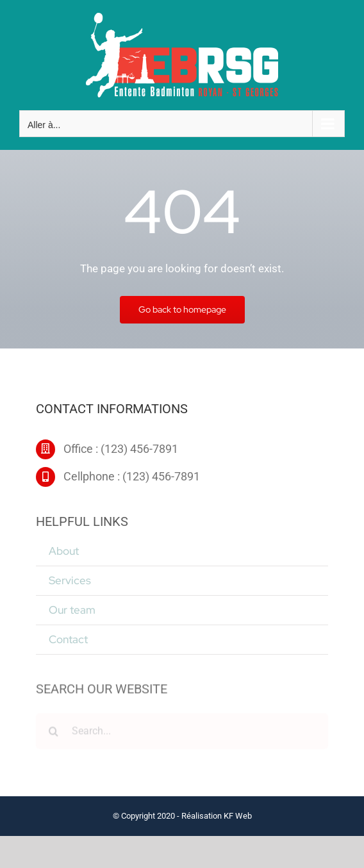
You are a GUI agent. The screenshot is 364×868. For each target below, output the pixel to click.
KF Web (238, 816)
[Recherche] (54, 733)
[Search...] (182, 733)
